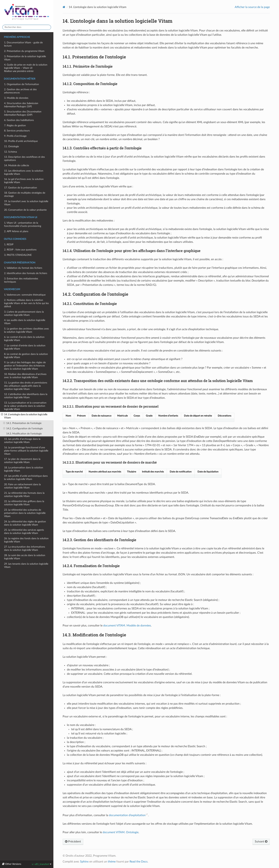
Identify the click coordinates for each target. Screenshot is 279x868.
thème (112, 862)
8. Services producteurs (17, 131)
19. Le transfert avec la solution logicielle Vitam (26, 203)
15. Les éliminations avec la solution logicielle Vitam (24, 172)
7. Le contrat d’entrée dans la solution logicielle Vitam (25, 347)
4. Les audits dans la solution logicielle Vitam (25, 322)
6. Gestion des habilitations (19, 120)
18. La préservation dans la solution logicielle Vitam (24, 469)
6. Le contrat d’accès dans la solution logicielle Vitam (24, 339)
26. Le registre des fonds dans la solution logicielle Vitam (26, 540)
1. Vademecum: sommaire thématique (25, 295)
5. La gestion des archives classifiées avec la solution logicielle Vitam (27, 330)
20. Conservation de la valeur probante (25, 210)
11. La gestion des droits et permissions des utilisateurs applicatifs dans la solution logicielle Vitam (26, 386)
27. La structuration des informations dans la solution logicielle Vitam (25, 548)
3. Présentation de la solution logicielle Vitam (25, 58)
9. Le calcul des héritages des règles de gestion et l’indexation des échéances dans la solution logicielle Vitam (25, 366)
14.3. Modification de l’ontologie (24, 434)
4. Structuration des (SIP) (21, 105)
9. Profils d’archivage (15, 136)
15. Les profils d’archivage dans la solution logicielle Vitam (22, 441)
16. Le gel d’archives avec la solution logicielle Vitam (24, 181)
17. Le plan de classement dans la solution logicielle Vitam (22, 461)
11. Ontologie (11, 146)
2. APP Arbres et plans (16, 231)
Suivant (261, 842)
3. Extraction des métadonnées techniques (21, 280)
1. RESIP (9, 244)
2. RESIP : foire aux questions (20, 250)
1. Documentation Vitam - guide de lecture (23, 44)
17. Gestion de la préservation (21, 188)
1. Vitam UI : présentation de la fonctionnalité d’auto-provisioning (23, 224)
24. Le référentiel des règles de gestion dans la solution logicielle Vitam (25, 523)
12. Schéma (10, 152)
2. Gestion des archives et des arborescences (20, 91)
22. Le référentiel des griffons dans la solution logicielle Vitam (24, 503)
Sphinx (84, 862)
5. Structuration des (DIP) (23, 113)
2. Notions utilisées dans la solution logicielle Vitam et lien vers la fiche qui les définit (26, 303)
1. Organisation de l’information (22, 84)
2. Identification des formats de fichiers (26, 273)
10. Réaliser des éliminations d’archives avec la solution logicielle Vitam (25, 376)
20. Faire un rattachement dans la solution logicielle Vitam (22, 486)
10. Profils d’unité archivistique (21, 141)
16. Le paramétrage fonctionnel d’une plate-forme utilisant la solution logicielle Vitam (26, 451)
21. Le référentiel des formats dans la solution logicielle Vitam (24, 495)
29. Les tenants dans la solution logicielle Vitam (26, 565)
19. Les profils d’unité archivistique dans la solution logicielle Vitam (26, 478)
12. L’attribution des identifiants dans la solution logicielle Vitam (26, 396)
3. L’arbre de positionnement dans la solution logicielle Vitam (24, 313)
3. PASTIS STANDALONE (18, 255)
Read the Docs (139, 862)
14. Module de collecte (17, 165)
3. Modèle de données (16, 98)
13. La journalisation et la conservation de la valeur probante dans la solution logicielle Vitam (25, 406)
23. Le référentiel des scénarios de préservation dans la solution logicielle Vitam (25, 513)
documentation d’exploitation (127, 815)
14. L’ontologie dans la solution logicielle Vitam (24, 416)
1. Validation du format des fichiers (23, 268)
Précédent (73, 842)
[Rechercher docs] (27, 27)
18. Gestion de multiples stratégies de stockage (25, 194)
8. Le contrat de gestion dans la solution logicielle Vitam (26, 356)
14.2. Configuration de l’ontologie (23, 429)
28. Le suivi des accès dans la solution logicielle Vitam (25, 557)
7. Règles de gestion (15, 125)
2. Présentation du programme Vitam (24, 51)
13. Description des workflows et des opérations (24, 159)
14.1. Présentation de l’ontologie (22, 423)
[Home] (64, 7)
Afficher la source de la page (252, 7)
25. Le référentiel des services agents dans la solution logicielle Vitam (24, 532)
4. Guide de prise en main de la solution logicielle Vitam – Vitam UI (26, 68)
